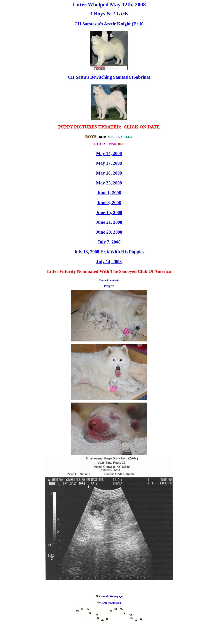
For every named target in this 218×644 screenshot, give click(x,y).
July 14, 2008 (109, 262)
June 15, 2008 (109, 212)
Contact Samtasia (109, 280)
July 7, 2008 (109, 242)
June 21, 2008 (109, 222)
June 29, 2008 (109, 232)
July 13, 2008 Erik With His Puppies (109, 252)
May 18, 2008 (109, 173)
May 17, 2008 (109, 163)
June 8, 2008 (109, 203)
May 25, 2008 (109, 183)
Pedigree (109, 286)
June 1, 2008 (109, 193)
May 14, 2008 (109, 153)
